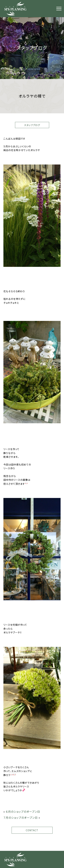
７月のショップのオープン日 (21, 818)
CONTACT (32, 830)
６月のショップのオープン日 (23, 812)
